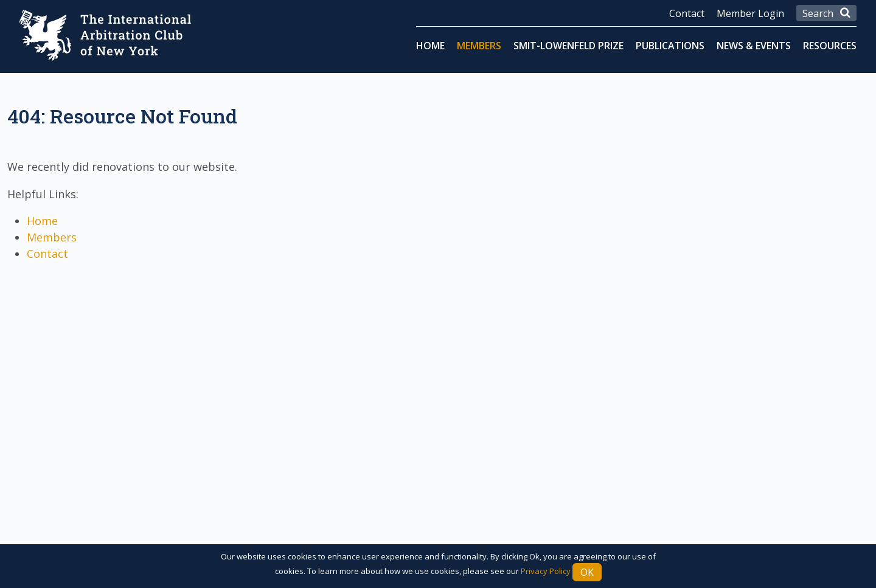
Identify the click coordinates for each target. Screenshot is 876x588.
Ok (587, 572)
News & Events (754, 46)
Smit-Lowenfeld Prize (568, 46)
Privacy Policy (546, 571)
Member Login (750, 13)
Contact (687, 13)
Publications (670, 46)
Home (430, 46)
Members (479, 46)
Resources (830, 46)
